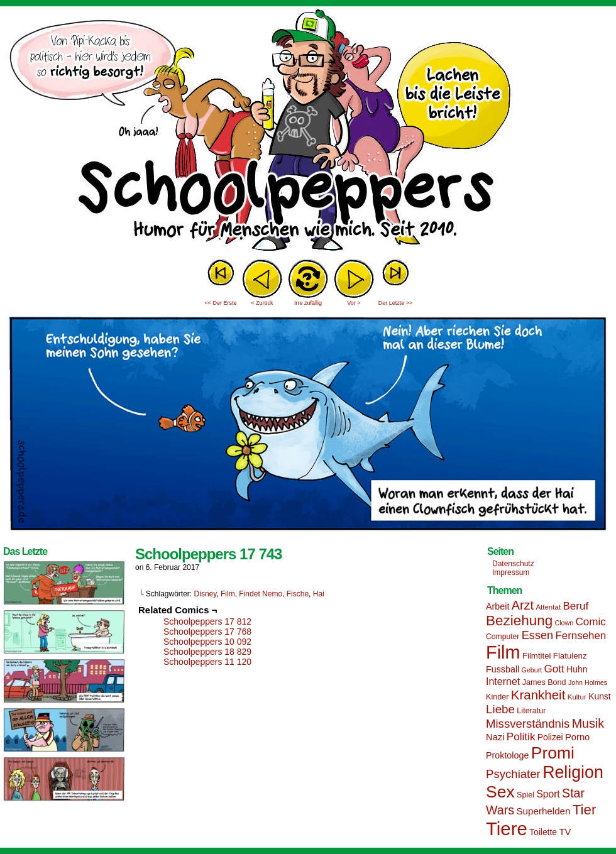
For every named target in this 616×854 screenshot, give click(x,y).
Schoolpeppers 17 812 (207, 621)
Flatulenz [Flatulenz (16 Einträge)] (570, 656)
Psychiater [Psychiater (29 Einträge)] (513, 774)
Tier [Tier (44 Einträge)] (585, 810)
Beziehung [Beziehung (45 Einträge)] (519, 621)
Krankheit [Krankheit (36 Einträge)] (538, 695)
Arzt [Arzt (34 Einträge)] (523, 605)
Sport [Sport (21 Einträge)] (548, 794)
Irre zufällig (308, 303)
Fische (298, 594)
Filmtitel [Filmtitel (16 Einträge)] (537, 656)
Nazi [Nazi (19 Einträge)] (495, 737)
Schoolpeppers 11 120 (207, 662)
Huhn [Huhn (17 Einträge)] (577, 669)
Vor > (354, 303)
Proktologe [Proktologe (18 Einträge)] (507, 755)
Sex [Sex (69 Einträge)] (500, 792)
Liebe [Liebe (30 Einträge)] (500, 709)
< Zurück (262, 303)
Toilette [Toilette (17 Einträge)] (543, 832)
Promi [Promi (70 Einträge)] (553, 753)
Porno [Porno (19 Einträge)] (577, 737)
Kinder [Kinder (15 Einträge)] (497, 697)
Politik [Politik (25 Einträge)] (521, 737)
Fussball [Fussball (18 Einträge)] (503, 669)
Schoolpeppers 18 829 (207, 652)
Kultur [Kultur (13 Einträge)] (577, 697)
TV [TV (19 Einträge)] (565, 832)
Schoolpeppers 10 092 (207, 642)
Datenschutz (513, 564)
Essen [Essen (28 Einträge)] (537, 635)
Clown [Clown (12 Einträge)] (564, 623)
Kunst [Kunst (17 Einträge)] (599, 696)
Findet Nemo (261, 594)
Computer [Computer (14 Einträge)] (503, 637)
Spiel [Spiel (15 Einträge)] (525, 795)
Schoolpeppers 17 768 (207, 632)
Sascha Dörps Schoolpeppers (308, 132)
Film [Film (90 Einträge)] (503, 652)
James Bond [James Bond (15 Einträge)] (544, 682)
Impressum (511, 572)
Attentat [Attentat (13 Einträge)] (548, 607)
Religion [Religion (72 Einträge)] (573, 772)
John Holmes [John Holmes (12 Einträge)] (588, 682)
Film (228, 594)
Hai (319, 594)
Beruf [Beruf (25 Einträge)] (575, 606)
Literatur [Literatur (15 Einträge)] (531, 711)
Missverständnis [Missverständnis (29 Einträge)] (528, 724)
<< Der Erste (220, 303)
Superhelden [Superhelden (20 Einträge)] (543, 811)
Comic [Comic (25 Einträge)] (590, 622)
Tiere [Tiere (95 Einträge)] (507, 829)
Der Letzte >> (396, 303)
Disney (206, 594)
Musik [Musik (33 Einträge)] (588, 723)
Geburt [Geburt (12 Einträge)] (532, 670)
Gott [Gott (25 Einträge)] (554, 669)
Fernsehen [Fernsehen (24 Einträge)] (581, 636)
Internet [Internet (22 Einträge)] (503, 681)
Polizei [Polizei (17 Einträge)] (550, 737)
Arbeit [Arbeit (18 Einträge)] (498, 606)
